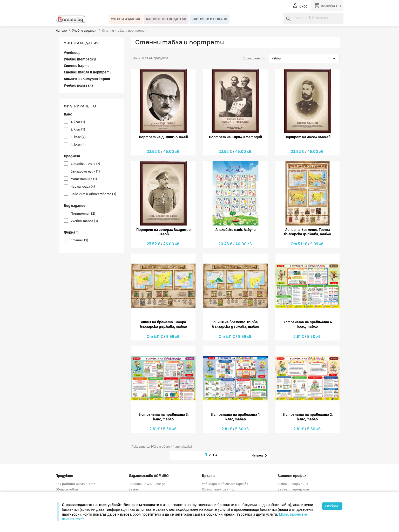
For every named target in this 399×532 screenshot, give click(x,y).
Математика (84, 179)
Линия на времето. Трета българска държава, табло (307, 232)
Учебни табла (84, 221)
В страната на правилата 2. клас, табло (307, 417)
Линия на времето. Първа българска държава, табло (236, 324)
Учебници (72, 53)
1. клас (78, 122)
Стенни (79, 240)
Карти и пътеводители (166, 19)
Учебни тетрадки (80, 59)
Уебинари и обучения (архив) (225, 484)
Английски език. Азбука (236, 230)
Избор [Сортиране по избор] (304, 58)
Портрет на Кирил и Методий (235, 137)
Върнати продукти (293, 489)
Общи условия (67, 489)
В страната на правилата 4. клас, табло (308, 324)
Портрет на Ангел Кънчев (307, 137)
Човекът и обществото (93, 194)
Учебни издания (126, 19)
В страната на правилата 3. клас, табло (163, 417)
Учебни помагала (79, 86)
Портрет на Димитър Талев (163, 137)
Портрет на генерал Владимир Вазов (163, 232)
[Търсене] (313, 18)
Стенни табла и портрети (88, 72)
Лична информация (293, 484)
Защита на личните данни (150, 484)
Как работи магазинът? (75, 484)
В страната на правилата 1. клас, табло (235, 417)
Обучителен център (219, 489)
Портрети (83, 213)
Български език (85, 171)
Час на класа (83, 186)
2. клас (78, 129)
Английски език (85, 164)
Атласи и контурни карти (87, 79)
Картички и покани (209, 19)
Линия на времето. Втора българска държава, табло (163, 324)
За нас (134, 489)
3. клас (78, 137)
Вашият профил (292, 476)
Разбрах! (332, 506)
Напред (260, 456)
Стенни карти (77, 66)
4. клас (78, 145)
